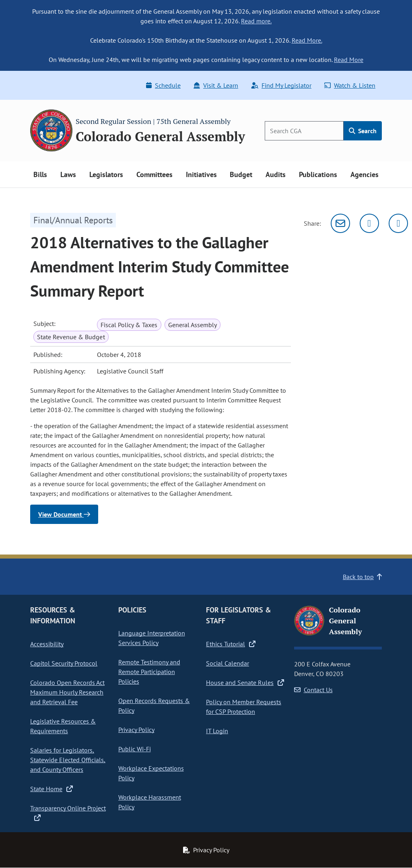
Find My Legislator (281, 85)
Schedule (163, 85)
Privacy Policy (136, 730)
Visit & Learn (216, 85)
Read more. (256, 21)
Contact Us (313, 690)
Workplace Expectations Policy (151, 773)
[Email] (340, 223)
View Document (64, 514)
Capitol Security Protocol (64, 663)
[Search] (304, 131)
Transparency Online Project (68, 813)
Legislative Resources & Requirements (63, 726)
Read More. (307, 40)
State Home (51, 789)
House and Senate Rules (245, 682)
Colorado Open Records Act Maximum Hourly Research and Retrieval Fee (67, 692)
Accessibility (47, 644)
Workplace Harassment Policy (150, 802)
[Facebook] (398, 223)
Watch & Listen (350, 85)
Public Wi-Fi (135, 749)
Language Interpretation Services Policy (152, 638)
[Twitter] (369, 223)
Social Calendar (228, 663)
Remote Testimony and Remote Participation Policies (149, 672)
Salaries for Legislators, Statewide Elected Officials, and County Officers (68, 760)
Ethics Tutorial (231, 644)
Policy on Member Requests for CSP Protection (244, 707)
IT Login (217, 731)
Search (363, 131)
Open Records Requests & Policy (154, 705)
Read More (349, 60)
